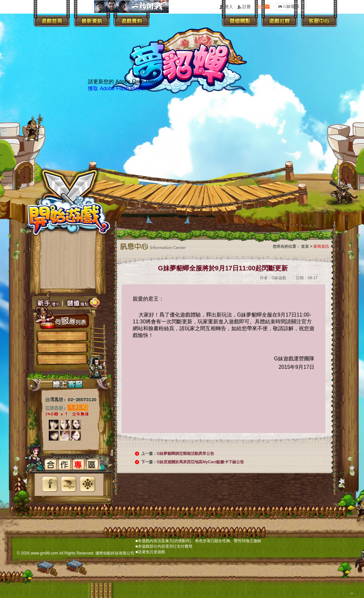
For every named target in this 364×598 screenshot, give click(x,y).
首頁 (305, 246)
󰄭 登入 (226, 7)
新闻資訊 (321, 246)
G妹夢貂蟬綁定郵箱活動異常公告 (185, 454)
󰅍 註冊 (244, 7)
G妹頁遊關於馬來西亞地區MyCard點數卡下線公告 (200, 462)
